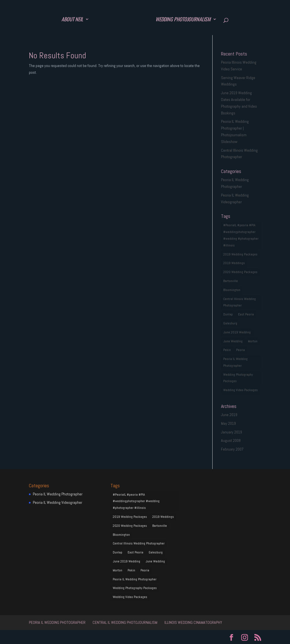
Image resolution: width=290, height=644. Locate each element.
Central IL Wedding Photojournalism (125, 622)
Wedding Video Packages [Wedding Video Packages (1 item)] (240, 390)
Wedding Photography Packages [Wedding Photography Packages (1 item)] (238, 378)
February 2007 (232, 449)
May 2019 (228, 423)
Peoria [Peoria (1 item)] (240, 350)
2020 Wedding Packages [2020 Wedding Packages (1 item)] (240, 272)
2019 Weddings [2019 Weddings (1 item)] (234, 263)
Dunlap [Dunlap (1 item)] (228, 314)
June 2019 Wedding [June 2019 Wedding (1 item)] (237, 332)
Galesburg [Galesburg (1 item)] (230, 323)
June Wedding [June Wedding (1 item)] (233, 341)
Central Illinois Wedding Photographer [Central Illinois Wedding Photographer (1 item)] (240, 302)
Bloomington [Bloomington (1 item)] (232, 290)
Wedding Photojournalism (183, 20)
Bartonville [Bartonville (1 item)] (231, 281)
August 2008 (231, 440)
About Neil (72, 20)
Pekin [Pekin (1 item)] (227, 350)
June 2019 (229, 415)
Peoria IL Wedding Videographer (57, 502)
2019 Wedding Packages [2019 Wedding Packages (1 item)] (240, 254)
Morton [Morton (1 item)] (253, 341)
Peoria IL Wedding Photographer (58, 494)
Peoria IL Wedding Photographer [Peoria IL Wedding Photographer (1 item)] (235, 362)
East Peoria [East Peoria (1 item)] (246, 314)
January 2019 (232, 432)
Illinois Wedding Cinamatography (193, 622)
